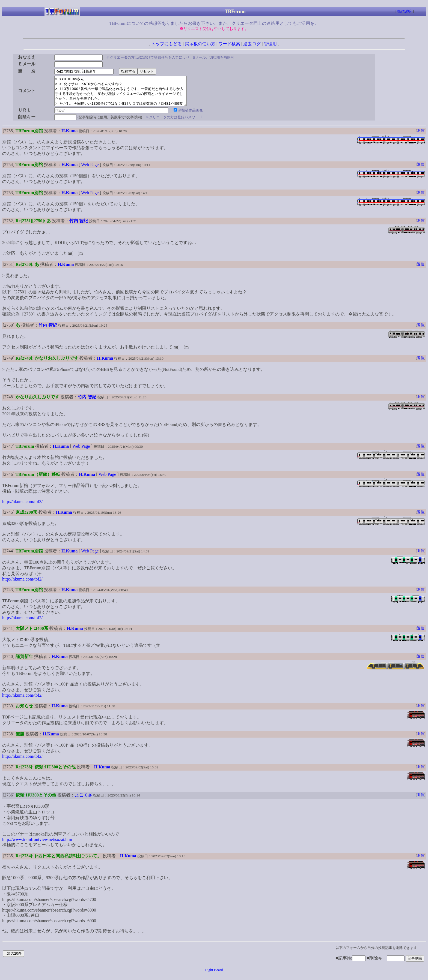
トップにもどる (167, 44)
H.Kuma (69, 136)
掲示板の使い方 (200, 44)
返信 (421, 136)
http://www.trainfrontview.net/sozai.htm (37, 845)
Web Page (90, 170)
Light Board (214, 976)
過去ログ (252, 44)
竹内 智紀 (79, 226)
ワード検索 (229, 44)
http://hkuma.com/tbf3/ (22, 507)
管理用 (270, 44)
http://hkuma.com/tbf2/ (22, 585)
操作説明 (405, 11)
